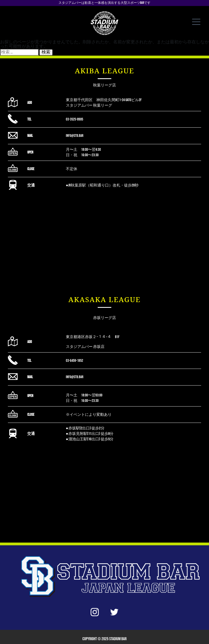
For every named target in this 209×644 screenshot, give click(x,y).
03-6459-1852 (75, 361)
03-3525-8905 (75, 119)
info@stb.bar (75, 136)
